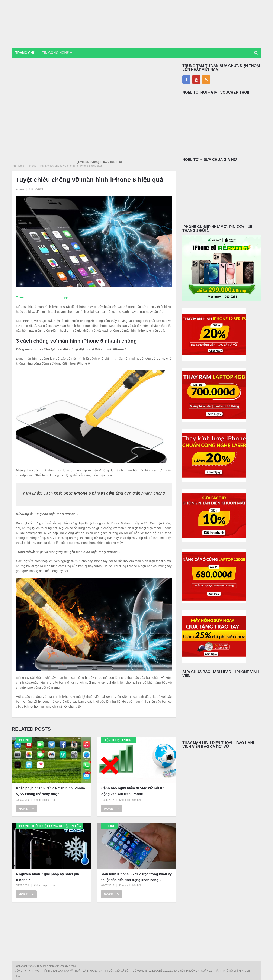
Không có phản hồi (45, 800)
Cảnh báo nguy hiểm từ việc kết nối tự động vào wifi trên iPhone (132, 791)
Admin (20, 189)
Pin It (68, 298)
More (26, 809)
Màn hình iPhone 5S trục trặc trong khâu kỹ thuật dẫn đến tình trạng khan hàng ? (136, 877)
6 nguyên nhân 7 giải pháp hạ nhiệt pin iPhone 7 (47, 877)
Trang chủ (26, 53)
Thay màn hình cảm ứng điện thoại (57, 966)
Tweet (20, 297)
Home (20, 166)
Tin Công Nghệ (57, 53)
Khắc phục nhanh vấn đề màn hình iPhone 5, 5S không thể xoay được (50, 791)
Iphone (32, 166)
